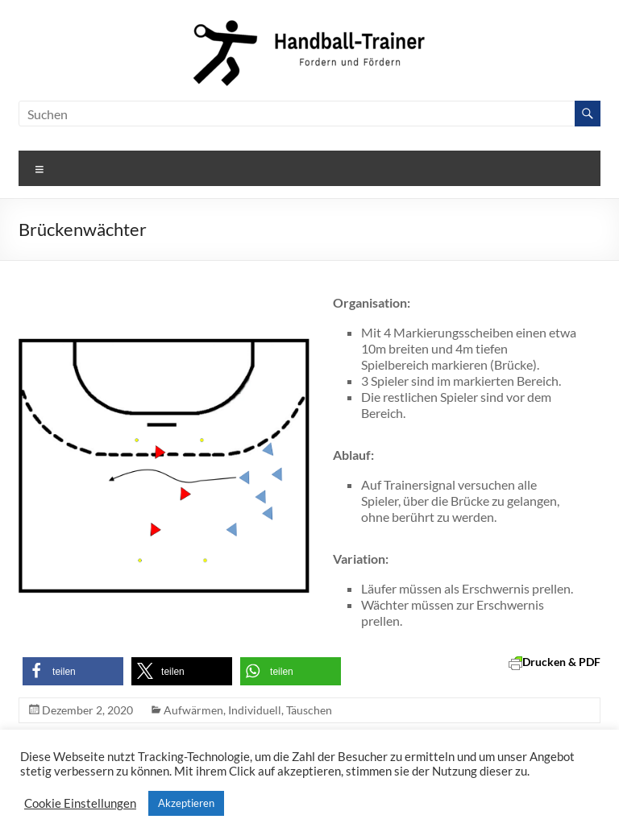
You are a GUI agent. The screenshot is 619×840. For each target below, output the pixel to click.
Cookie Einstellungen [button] (80, 803)
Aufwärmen (193, 710)
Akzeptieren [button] (186, 803)
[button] (73, 671)
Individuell (255, 710)
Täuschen (309, 710)
